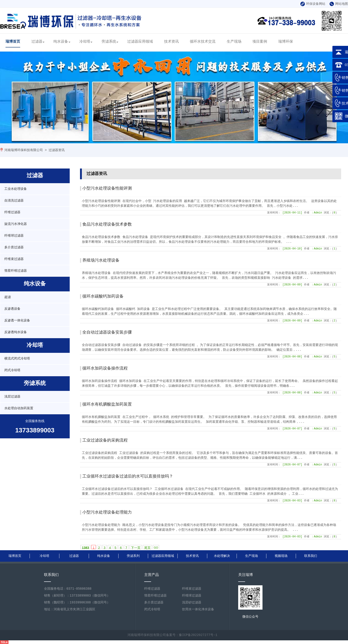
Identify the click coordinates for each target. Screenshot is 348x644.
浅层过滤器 (12, 397)
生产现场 (234, 42)
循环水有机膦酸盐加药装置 (107, 404)
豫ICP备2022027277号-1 (198, 635)
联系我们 (311, 556)
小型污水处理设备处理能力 (107, 512)
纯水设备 (61, 42)
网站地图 (339, 4)
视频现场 (281, 556)
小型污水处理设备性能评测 (107, 188)
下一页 (136, 547)
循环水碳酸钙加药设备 (103, 296)
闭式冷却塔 (12, 370)
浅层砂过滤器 (192, 603)
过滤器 (37, 42)
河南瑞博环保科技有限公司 (24, 150)
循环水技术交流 (203, 42)
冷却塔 (85, 42)
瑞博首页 (13, 42)
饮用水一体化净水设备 (198, 609)
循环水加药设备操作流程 (105, 368)
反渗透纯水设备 (16, 332)
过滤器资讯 (57, 150)
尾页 (147, 547)
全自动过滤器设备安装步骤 (107, 332)
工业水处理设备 (16, 189)
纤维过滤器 (12, 212)
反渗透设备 (12, 309)
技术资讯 (171, 42)
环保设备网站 (313, 4)
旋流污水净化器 (16, 224)
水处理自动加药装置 (19, 408)
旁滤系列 (133, 556)
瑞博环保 (286, 42)
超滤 (8, 297)
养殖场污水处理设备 (101, 260)
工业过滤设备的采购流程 (105, 440)
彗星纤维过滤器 (16, 271)
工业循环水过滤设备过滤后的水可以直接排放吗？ (128, 476)
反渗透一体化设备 (17, 321)
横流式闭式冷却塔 (17, 359)
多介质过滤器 (14, 247)
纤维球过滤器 (14, 236)
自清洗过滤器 (14, 201)
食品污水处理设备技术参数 (107, 224)
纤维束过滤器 (14, 259)
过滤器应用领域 (140, 42)
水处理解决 (222, 556)
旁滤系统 (109, 42)
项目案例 (260, 42)
